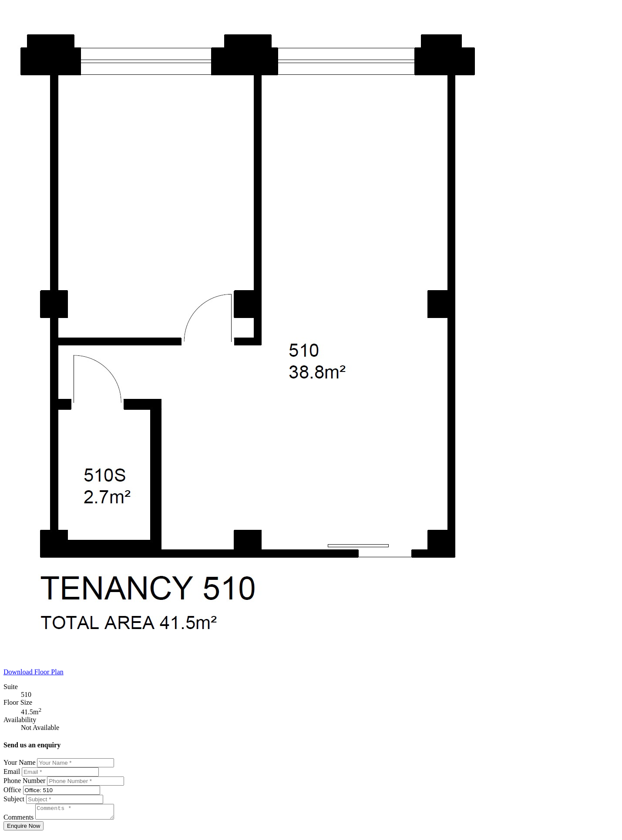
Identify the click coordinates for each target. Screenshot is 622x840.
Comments (18, 820)
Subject (14, 799)
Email (12, 771)
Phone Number (24, 781)
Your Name (19, 762)
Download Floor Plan (34, 672)
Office (12, 790)
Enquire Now (24, 828)
